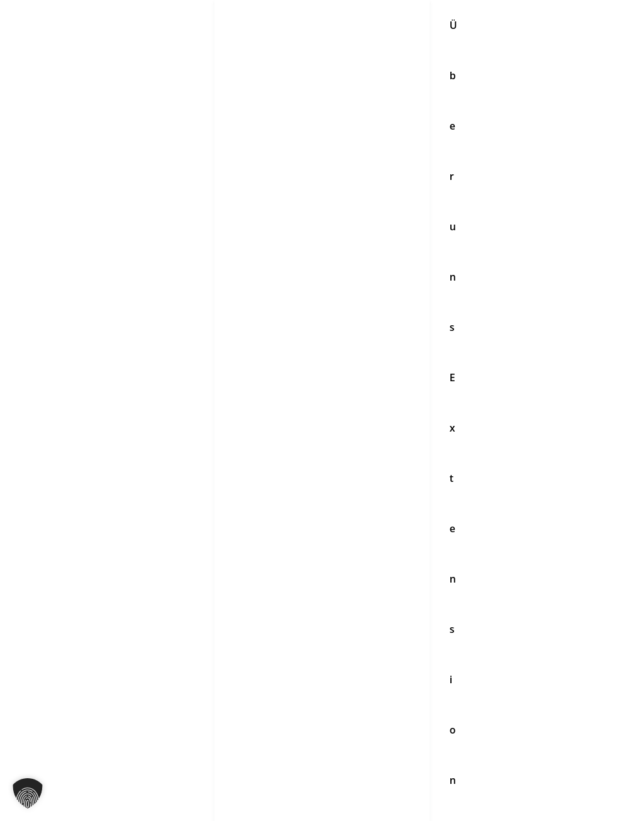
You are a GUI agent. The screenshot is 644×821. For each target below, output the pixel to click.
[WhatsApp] (324, 511)
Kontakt (469, 598)
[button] (28, 793)
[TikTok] (320, 492)
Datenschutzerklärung (502, 614)
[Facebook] (267, 492)
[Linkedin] (399, 492)
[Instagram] (241, 492)
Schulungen (253, 647)
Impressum (477, 631)
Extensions (251, 614)
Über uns (247, 598)
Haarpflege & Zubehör (277, 631)
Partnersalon (255, 664)
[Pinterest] (373, 492)
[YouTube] (294, 492)
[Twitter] (347, 492)
